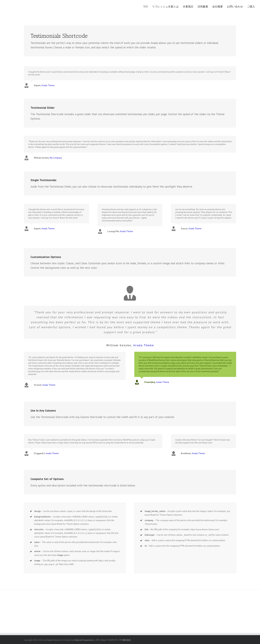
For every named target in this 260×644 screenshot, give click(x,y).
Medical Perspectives (84, 640)
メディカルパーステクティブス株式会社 (113, 640)
